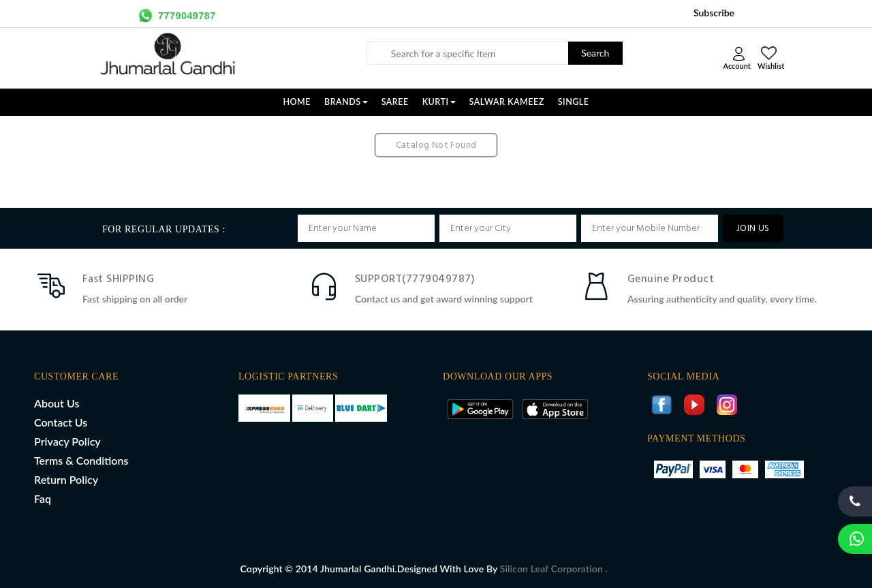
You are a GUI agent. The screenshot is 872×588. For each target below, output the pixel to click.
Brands (346, 102)
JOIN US (753, 229)
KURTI (439, 102)
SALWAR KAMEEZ (507, 102)
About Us (57, 403)
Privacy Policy (67, 441)
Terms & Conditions (81, 460)
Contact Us (61, 422)
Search (595, 53)
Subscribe (714, 13)
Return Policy (66, 479)
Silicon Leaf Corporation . (554, 569)
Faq (43, 498)
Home (297, 102)
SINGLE (574, 102)
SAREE (395, 102)
